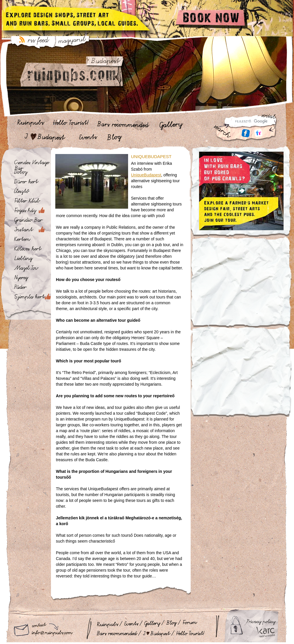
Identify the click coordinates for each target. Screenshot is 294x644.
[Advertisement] (241, 286)
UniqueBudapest (146, 175)
